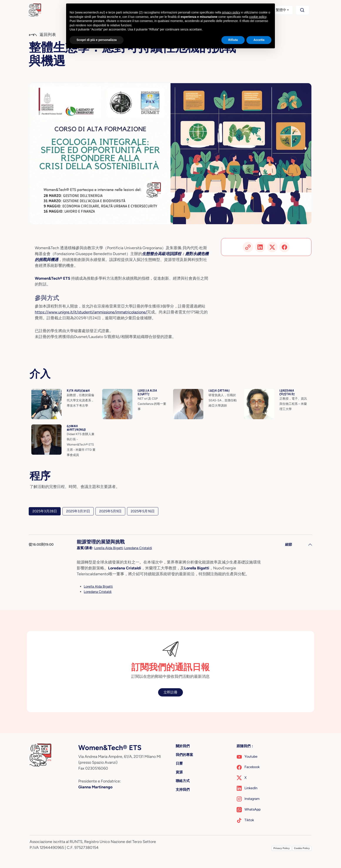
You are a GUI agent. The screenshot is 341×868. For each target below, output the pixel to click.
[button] (278, 10)
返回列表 (43, 35)
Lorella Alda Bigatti (109, 548)
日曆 (179, 763)
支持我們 (183, 790)
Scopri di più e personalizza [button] (97, 40)
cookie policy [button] (258, 17)
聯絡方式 (183, 781)
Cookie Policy (302, 848)
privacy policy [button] (231, 12)
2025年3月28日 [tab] (45, 511)
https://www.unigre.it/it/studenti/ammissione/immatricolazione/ (91, 312)
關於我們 (183, 746)
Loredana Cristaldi (138, 548)
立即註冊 (170, 692)
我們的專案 (184, 755)
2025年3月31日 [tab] (78, 511)
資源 (179, 772)
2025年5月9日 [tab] (110, 511)
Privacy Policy (282, 848)
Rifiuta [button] (233, 40)
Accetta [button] (259, 40)
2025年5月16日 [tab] (143, 511)
